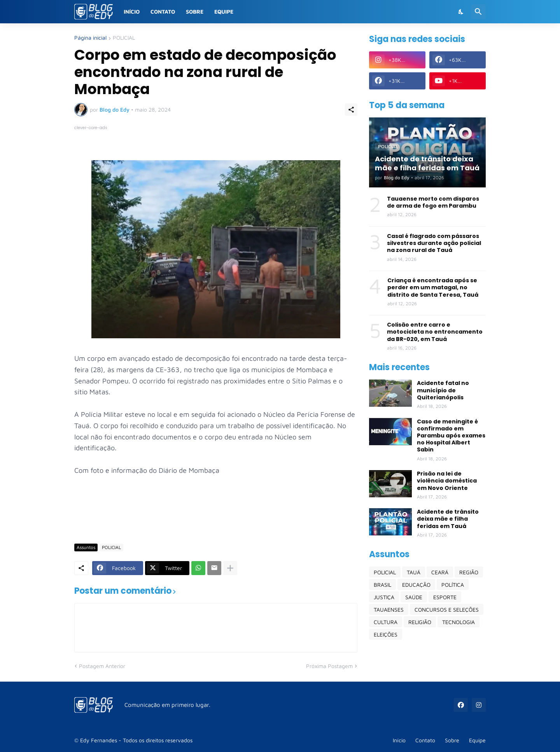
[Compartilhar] (351, 110)
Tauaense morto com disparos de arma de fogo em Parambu (433, 202)
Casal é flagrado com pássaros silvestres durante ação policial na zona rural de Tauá (434, 243)
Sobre (195, 11)
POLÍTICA (453, 585)
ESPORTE (445, 597)
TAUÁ (414, 572)
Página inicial (90, 38)
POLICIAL (124, 38)
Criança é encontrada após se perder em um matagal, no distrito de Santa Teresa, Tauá (433, 288)
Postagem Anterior (102, 666)
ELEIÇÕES (386, 634)
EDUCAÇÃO (416, 585)
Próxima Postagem (329, 666)
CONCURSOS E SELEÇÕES (447, 609)
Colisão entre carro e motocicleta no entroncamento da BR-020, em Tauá (435, 332)
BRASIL (382, 585)
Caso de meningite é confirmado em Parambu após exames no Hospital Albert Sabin (451, 436)
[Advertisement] (216, 515)
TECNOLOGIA (458, 622)
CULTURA (386, 622)
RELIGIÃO (420, 622)
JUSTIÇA (384, 597)
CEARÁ (440, 572)
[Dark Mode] (461, 12)
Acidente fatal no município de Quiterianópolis (443, 390)
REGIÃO (469, 572)
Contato (163, 11)
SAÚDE (414, 597)
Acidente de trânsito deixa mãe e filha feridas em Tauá (448, 519)
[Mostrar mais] (230, 568)
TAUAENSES (389, 609)
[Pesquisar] (478, 12)
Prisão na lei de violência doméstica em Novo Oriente (447, 481)
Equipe (224, 11)
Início (132, 11)
